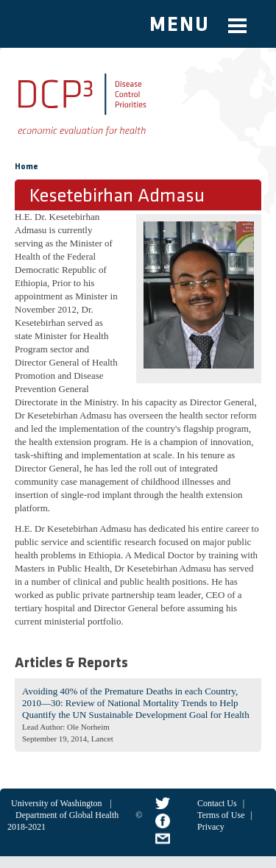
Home (26, 167)
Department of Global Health (67, 815)
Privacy (211, 827)
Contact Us (217, 803)
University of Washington (56, 803)
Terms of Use (221, 815)
